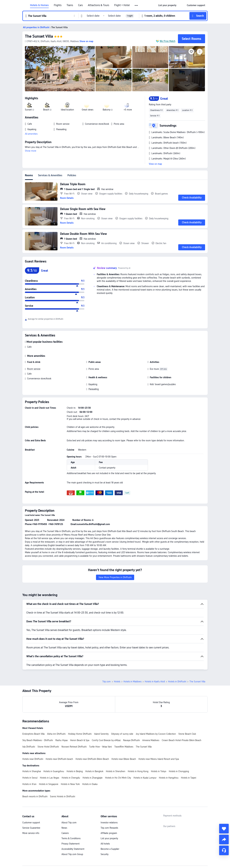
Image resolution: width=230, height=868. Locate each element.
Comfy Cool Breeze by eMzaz (106, 740)
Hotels (117, 682)
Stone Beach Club (187, 734)
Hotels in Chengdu (71, 778)
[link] (167, 5)
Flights (58, 5)
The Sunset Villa (39, 36)
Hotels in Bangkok (94, 771)
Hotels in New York (70, 784)
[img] (60, 69)
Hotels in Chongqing (179, 771)
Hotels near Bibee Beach (124, 759)
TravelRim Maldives (124, 747)
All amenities (31, 134)
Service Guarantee (31, 828)
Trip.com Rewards (109, 828)
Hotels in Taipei (189, 778)
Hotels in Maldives (132, 682)
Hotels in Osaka (90, 784)
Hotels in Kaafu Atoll (155, 682)
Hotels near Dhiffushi (33, 759)
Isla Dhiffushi (29, 747)
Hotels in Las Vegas (50, 778)
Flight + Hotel (122, 5)
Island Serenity (101, 734)
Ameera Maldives (151, 740)
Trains (70, 5)
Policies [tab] (72, 175)
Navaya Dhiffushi (131, 740)
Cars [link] (80, 5)
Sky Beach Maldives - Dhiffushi (38, 740)
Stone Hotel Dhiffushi (48, 747)
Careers (65, 833)
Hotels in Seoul (30, 778)
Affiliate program (109, 833)
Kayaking (93, 384)
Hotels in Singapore (49, 784)
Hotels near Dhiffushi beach (59, 759)
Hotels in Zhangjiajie (93, 778)
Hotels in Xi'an (29, 784)
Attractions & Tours (98, 5)
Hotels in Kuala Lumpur (145, 778)
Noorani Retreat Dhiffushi (74, 747)
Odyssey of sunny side (122, 734)
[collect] (224, 829)
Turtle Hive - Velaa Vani (100, 747)
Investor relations (109, 823)
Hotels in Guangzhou (54, 771)
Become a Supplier (110, 849)
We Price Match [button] (168, 41)
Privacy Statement (71, 844)
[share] (224, 840)
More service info (31, 833)
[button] (136, 5)
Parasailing (94, 389)
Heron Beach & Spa (80, 740)
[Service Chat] (224, 850)
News (64, 828)
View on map (155, 164)
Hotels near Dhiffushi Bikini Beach (92, 759)
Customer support (31, 823)
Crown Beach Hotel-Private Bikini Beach (182, 740)
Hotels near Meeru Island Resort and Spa (159, 759)
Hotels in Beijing (75, 771)
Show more (31, 151)
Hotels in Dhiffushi (177, 682)
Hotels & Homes (39, 5)
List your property (109, 838)
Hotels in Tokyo (159, 771)
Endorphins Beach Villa (33, 734)
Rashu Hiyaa (61, 740)
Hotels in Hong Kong (138, 771)
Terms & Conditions (71, 838)
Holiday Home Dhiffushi (80, 734)
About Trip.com (69, 823)
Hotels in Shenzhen (116, 771)
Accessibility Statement (73, 849)
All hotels (105, 844)
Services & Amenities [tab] (50, 175)
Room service (34, 369)
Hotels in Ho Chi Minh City (118, 778)
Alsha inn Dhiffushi (56, 734)
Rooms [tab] (29, 175)
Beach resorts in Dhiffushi (35, 796)
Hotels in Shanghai (32, 771)
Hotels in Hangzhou (169, 778)
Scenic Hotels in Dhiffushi (63, 796)
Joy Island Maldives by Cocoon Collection (156, 734)
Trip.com (107, 682)
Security (105, 854)
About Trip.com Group (72, 854)
